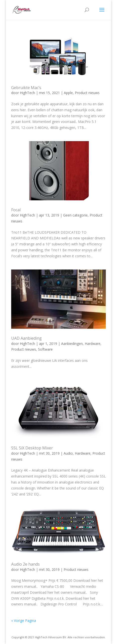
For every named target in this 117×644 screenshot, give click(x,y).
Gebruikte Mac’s (26, 88)
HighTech (27, 93)
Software (45, 349)
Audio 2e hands (25, 564)
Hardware (93, 344)
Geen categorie (75, 215)
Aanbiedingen (72, 344)
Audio (68, 453)
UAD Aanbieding (26, 338)
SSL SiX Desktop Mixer (32, 448)
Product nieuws (87, 93)
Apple (68, 93)
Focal (16, 210)
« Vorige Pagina (24, 620)
